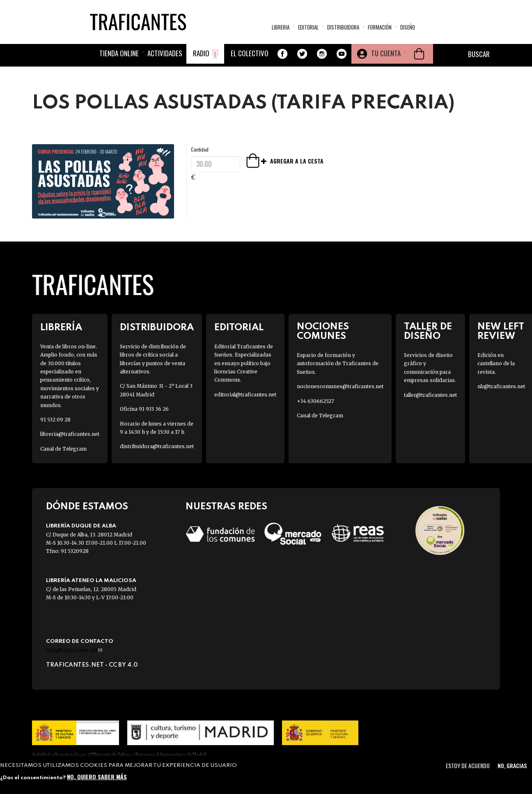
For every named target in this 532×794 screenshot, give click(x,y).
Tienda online (119, 53)
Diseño (408, 27)
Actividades (165, 53)
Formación (380, 27)
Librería (61, 328)
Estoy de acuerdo (468, 765)
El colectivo (250, 53)
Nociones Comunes (323, 331)
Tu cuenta (386, 53)
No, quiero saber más (97, 777)
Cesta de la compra (419, 54)
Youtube (342, 54)
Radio (201, 53)
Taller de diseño (428, 331)
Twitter (302, 54)
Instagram (322, 54)
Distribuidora (343, 27)
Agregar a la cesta (264, 161)
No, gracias (512, 765)
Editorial (308, 27)
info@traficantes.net (74, 650)
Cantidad (200, 149)
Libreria (281, 27)
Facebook (282, 54)
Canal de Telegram (63, 449)
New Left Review (501, 331)
